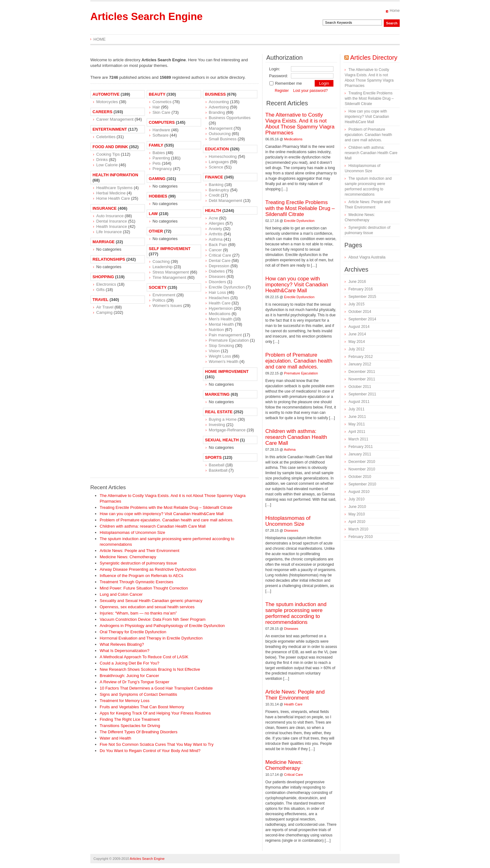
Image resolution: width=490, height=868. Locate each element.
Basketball (218, 470)
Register (282, 91)
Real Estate (219, 412)
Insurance (105, 208)
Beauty (157, 94)
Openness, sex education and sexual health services (147, 607)
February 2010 (361, 537)
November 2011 (362, 379)
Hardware (161, 130)
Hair (156, 107)
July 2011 (356, 409)
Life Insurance (109, 232)
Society (158, 287)
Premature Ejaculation (229, 340)
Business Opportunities (230, 118)
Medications (220, 314)
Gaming (157, 179)
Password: (279, 76)
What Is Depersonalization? (125, 651)
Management (221, 128)
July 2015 (356, 304)
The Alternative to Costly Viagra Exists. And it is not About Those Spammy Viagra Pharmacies (300, 124)
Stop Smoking (221, 346)
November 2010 (362, 469)
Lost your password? (310, 91)
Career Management (115, 119)
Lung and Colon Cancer (121, 594)
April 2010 (357, 522)
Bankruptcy (219, 190)
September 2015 (362, 297)
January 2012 (360, 364)
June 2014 (357, 334)
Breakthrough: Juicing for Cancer (129, 676)
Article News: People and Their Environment (140, 551)
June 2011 (357, 417)
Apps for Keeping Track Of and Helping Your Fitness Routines (155, 713)
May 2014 (357, 342)
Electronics (106, 284)
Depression (219, 266)
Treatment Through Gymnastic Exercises (137, 582)
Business (215, 94)
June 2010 (357, 507)
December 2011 (362, 372)
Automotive (106, 94)
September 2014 (362, 319)
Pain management (225, 335)
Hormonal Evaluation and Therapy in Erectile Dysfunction (151, 638)
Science (216, 167)
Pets (157, 163)
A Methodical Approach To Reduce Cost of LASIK (144, 657)
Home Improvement (227, 371)
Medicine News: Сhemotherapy (128, 557)
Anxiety (215, 229)
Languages (219, 162)
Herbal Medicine (111, 193)
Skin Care (161, 112)
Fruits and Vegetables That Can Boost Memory (142, 707)
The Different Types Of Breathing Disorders (139, 732)
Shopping (103, 277)
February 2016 (361, 289)
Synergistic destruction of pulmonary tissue (138, 563)
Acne (213, 218)
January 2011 (360, 454)
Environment (164, 295)
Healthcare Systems (114, 188)
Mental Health (221, 324)
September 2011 (362, 394)
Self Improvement (170, 249)
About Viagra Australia (367, 257)
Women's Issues (167, 306)
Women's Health (224, 361)
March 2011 (358, 439)
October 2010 (360, 477)
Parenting (161, 158)
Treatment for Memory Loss (125, 701)
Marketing (217, 394)
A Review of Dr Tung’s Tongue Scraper (135, 682)
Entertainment (110, 129)
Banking (216, 185)
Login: (275, 69)
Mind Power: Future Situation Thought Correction (144, 588)
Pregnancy (162, 169)
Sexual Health (222, 440)
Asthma (216, 239)
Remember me (285, 83)
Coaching (161, 261)
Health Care (220, 303)
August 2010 (359, 492)
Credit (214, 195)
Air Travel (105, 307)
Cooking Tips (108, 154)
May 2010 (357, 514)
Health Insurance (112, 226)
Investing (217, 425)
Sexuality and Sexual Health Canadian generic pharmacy (151, 601)
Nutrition (216, 330)
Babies (159, 153)
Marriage (104, 242)
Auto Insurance (110, 216)
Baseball (217, 465)
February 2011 (361, 447)
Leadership (162, 267)
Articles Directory (374, 58)
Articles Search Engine (146, 16)
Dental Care (220, 261)
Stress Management (171, 272)
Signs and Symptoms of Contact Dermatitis (138, 694)
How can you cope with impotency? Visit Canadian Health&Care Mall (162, 514)
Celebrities (106, 137)
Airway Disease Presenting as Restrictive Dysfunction (148, 569)
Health (213, 211)
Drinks (102, 160)
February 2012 (361, 357)
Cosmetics (162, 102)
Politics (159, 300)
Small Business (223, 139)
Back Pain (218, 245)
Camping (104, 312)
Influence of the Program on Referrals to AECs (141, 576)
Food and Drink (110, 147)
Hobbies (158, 196)
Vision (214, 351)
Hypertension (221, 308)
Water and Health (115, 738)
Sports (213, 457)
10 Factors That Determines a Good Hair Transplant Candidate (156, 688)
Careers (102, 112)
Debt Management (225, 201)
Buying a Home (223, 419)
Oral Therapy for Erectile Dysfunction (133, 632)
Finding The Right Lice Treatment (130, 719)
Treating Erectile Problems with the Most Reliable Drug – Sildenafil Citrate (166, 507)
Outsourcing (220, 134)
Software (160, 135)
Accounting (219, 102)
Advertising (219, 107)
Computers (162, 122)
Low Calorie (107, 165)
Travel (100, 300)
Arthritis (216, 234)
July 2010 (356, 499)
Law (153, 214)
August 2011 (359, 402)
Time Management (169, 277)
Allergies (217, 223)
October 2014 (360, 312)
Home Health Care (113, 198)
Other (156, 231)
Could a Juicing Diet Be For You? (130, 663)
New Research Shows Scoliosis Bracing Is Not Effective (150, 669)
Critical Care (220, 255)
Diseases (217, 276)
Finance (214, 177)
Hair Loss (217, 292)
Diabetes (217, 271)
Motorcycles (107, 102)
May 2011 (357, 424)
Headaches (219, 298)
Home (395, 11)
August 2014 (359, 327)
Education (217, 149)
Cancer (215, 250)
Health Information (115, 175)
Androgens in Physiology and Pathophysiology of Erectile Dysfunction (162, 626)
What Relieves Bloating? (122, 644)
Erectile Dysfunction (227, 287)
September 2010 (362, 484)
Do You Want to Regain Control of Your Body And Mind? (150, 751)
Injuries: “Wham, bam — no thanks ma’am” (138, 613)
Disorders (217, 282)
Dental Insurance (112, 221)
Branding (217, 112)
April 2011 (357, 432)
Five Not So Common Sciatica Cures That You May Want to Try (157, 744)
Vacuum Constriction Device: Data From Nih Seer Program (153, 619)
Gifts (100, 290)
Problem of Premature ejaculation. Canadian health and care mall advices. (167, 520)
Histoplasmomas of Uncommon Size (132, 532)
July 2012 (356, 349)
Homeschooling (223, 156)
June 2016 (357, 282)
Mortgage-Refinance (227, 430)
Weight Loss (220, 356)
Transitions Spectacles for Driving (130, 726)
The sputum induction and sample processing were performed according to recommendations (296, 613)
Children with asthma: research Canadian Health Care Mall (153, 526)
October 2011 (360, 387)
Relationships (109, 259)
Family (156, 145)
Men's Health (220, 319)
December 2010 (362, 462)
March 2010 (358, 529)
